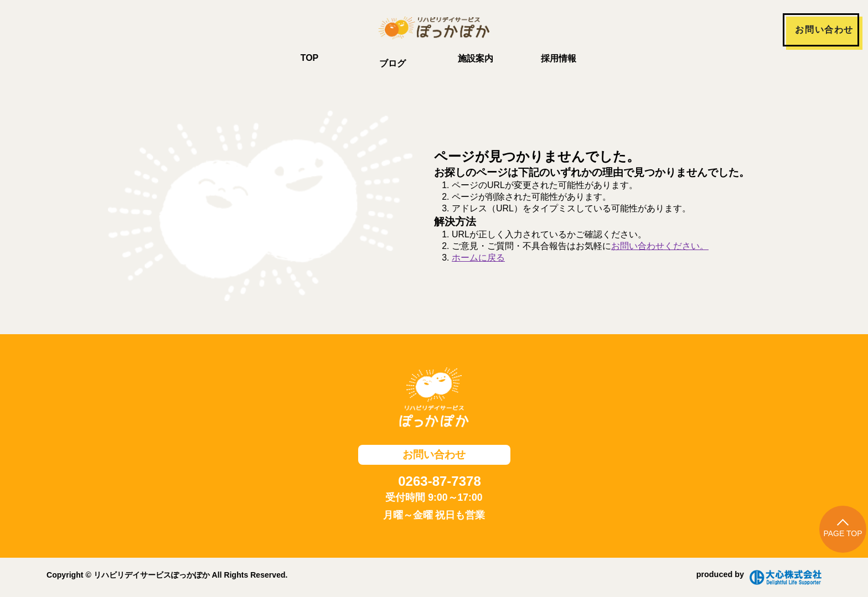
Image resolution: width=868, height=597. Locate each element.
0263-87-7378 (439, 481)
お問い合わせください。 (660, 246)
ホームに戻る (478, 258)
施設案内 (476, 58)
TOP (310, 58)
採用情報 (559, 58)
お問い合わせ (824, 30)
